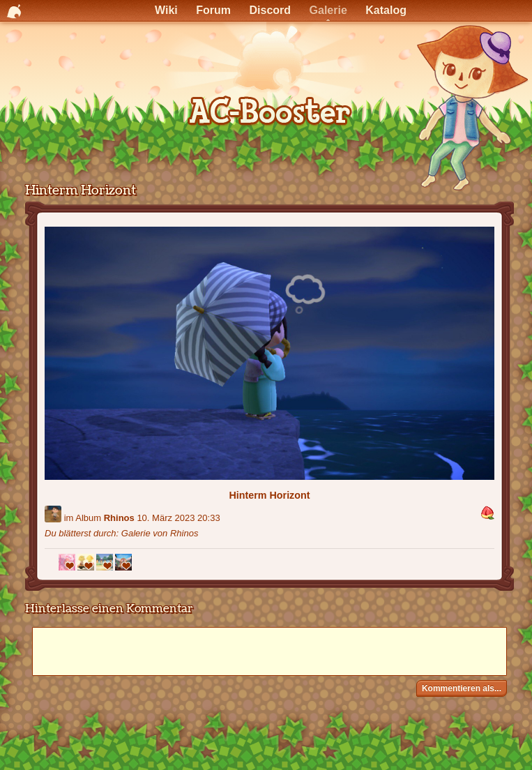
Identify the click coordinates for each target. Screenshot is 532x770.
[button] (487, 514)
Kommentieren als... (462, 688)
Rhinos (119, 518)
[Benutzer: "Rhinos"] (53, 514)
